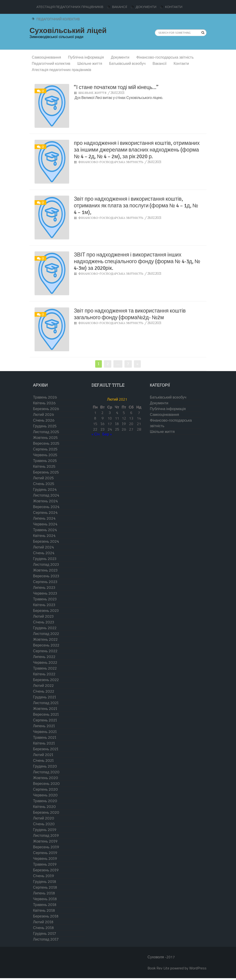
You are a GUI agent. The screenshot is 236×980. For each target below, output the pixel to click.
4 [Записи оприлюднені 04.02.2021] (117, 413)
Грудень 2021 (44, 697)
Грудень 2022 (45, 628)
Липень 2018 (44, 893)
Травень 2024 (45, 530)
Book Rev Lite (158, 968)
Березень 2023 (46, 611)
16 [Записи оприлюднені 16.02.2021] (102, 424)
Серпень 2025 (45, 449)
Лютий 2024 (43, 547)
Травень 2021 (45, 737)
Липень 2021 (44, 726)
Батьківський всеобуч (127, 64)
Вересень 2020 (46, 784)
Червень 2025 (45, 455)
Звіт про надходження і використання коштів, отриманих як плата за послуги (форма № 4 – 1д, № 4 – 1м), (136, 206)
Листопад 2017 (46, 939)
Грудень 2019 (44, 830)
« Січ (96, 434)
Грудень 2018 (44, 882)
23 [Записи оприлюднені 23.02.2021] (103, 429)
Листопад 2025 (46, 432)
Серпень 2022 (45, 651)
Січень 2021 (43, 761)
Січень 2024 (44, 553)
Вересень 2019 (46, 847)
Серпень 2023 (45, 582)
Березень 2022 (46, 680)
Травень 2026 (45, 397)
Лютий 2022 (43, 686)
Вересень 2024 (46, 507)
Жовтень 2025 (45, 438)
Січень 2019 (43, 876)
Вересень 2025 (46, 443)
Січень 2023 (44, 622)
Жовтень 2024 (45, 501)
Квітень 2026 (44, 403)
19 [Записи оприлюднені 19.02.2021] (124, 424)
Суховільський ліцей (68, 30)
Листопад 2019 (46, 836)
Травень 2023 (45, 599)
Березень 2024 (46, 541)
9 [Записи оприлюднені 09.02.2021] (103, 418)
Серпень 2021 (45, 720)
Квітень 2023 (44, 605)
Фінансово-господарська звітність (165, 57)
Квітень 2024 (44, 536)
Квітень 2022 (44, 674)
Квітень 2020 (44, 807)
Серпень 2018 (45, 887)
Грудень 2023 (45, 559)
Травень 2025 (45, 461)
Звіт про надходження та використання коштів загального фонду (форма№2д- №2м (130, 314)
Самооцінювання (46, 57)
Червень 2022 (45, 663)
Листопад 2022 (46, 634)
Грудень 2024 (45, 490)
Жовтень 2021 (45, 709)
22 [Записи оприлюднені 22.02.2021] (95, 429)
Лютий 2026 (43, 415)
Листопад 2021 (46, 703)
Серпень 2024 (45, 513)
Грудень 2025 (45, 426)
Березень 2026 (46, 409)
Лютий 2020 (43, 818)
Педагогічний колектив (58, 19)
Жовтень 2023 (45, 570)
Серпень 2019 (45, 853)
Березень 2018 (46, 916)
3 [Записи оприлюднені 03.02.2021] (110, 413)
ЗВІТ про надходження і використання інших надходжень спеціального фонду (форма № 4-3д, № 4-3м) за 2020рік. (137, 261)
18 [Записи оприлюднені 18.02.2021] (117, 424)
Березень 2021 (46, 749)
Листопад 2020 (46, 772)
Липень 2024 (44, 518)
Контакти (174, 7)
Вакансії (119, 7)
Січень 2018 (43, 928)
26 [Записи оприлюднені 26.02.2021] (124, 429)
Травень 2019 (45, 864)
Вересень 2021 (46, 714)
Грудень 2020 (45, 766)
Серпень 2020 (45, 789)
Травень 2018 (45, 905)
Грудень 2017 (44, 934)
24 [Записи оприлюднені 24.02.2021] (110, 429)
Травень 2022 (45, 668)
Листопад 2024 (46, 495)
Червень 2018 (45, 899)
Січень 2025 (44, 484)
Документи (146, 7)
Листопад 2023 (46, 564)
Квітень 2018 (44, 910)
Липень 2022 (44, 657)
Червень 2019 (45, 859)
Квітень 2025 (44, 466)
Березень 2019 (46, 870)
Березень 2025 (46, 472)
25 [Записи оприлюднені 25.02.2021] (117, 429)
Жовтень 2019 (45, 841)
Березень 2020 (46, 812)
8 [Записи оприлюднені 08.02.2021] (95, 418)
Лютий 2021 (43, 755)
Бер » (107, 434)
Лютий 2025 (43, 478)
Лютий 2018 (43, 922)
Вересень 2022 (46, 645)
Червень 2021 (45, 732)
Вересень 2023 (46, 576)
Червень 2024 (45, 524)
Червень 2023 (45, 593)
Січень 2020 (44, 824)
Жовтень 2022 (45, 639)
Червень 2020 (45, 795)
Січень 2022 (44, 691)
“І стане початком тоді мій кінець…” (116, 87)
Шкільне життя (90, 64)
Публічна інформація (86, 57)
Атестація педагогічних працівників (70, 7)
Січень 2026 (44, 420)
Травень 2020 (45, 801)
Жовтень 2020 (46, 778)
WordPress (198, 968)
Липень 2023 (44, 588)
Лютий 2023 (43, 616)
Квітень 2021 (44, 743)
